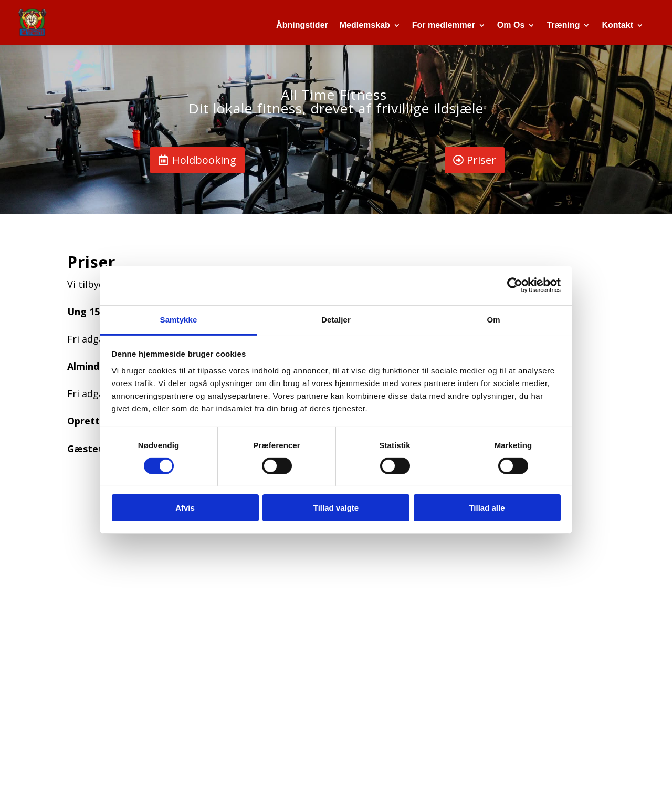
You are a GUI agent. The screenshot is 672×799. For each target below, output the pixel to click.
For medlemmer (444, 25)
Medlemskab (365, 25)
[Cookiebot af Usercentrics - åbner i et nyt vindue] (515, 285)
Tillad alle (487, 508)
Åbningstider (302, 25)
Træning (563, 25)
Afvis (185, 508)
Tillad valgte (336, 508)
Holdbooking (204, 160)
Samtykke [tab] (179, 319)
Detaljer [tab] (336, 319)
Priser (481, 160)
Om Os (511, 25)
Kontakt (617, 25)
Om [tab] (493, 319)
